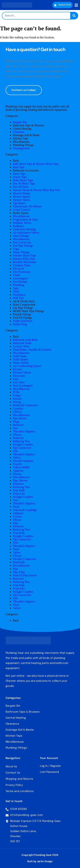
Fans (16, 379)
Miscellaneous (21, 142)
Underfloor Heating (24, 229)
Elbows (17, 412)
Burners (17, 369)
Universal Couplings (25, 510)
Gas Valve (19, 382)
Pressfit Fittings (22, 314)
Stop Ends (19, 490)
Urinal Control (21, 210)
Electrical (18, 269)
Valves (17, 458)
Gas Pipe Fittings (23, 308)
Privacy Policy (14, 785)
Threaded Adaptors (24, 431)
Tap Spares (19, 203)
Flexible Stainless (23, 461)
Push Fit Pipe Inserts (25, 575)
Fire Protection (22, 272)
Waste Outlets (21, 363)
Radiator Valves (22, 223)
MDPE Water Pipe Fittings (28, 311)
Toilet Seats (20, 356)
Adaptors (18, 471)
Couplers (18, 408)
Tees (15, 428)
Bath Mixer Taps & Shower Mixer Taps (36, 164)
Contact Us (13, 773)
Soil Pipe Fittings (23, 246)
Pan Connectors (22, 242)
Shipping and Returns (19, 779)
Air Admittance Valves (26, 233)
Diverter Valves (22, 372)
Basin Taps (19, 174)
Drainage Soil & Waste (26, 135)
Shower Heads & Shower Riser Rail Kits (36, 190)
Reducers (18, 425)
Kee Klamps (20, 282)
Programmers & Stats (25, 219)
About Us (11, 767)
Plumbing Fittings (23, 145)
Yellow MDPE (21, 467)
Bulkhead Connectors (25, 405)
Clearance (19, 132)
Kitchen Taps (20, 138)
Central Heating (22, 129)
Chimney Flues (22, 265)
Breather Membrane (24, 262)
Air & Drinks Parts (24, 301)
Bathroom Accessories (26, 170)
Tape (16, 288)
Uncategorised (21, 148)
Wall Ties (18, 298)
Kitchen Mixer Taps (24, 255)
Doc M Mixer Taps (24, 183)
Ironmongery (20, 278)
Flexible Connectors (25, 559)
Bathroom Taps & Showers (29, 125)
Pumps (17, 395)
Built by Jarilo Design (40, 862)
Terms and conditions (20, 791)
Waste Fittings (21, 252)
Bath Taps (19, 167)
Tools (16, 291)
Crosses (17, 516)
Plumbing (18, 285)
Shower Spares (22, 197)
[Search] (74, 16)
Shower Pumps (22, 193)
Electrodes (19, 376)
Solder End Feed (23, 321)
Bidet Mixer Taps (23, 180)
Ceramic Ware (21, 346)
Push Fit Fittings (22, 318)
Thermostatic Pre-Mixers (27, 206)
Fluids (16, 275)
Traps (16, 249)
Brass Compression (24, 305)
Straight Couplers (23, 444)
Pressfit (17, 464)
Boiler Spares (21, 213)
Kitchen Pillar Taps (24, 259)
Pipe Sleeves (20, 480)
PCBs (16, 392)
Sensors (17, 399)
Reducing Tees (21, 441)
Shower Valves (21, 200)
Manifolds (19, 562)
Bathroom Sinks (22, 343)
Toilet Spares (20, 359)
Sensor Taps (20, 177)
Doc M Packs (21, 187)
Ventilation (19, 295)
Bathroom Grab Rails (25, 340)
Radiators (18, 226)
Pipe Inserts (20, 418)
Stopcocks (19, 494)
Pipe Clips (19, 572)
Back (16, 161)
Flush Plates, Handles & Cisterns (32, 350)
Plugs (16, 422)
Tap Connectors (22, 448)
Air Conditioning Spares (27, 366)
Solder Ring (20, 324)
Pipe (15, 523)
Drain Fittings (21, 236)
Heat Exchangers (23, 386)
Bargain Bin (20, 122)
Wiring (17, 402)
